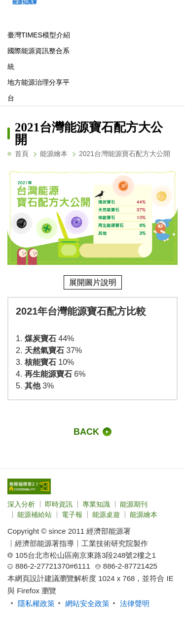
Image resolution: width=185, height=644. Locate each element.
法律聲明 (135, 603)
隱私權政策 (36, 603)
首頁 (22, 154)
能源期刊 (134, 504)
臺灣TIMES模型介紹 (39, 35)
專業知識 (96, 504)
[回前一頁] (92, 432)
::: (10, 117)
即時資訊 (59, 504)
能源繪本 (54, 154)
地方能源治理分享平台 (38, 90)
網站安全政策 (87, 603)
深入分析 (21, 504)
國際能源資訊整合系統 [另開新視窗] (38, 59)
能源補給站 (35, 515)
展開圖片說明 (93, 282)
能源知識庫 (25, 2)
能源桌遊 (106, 515)
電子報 (72, 515)
